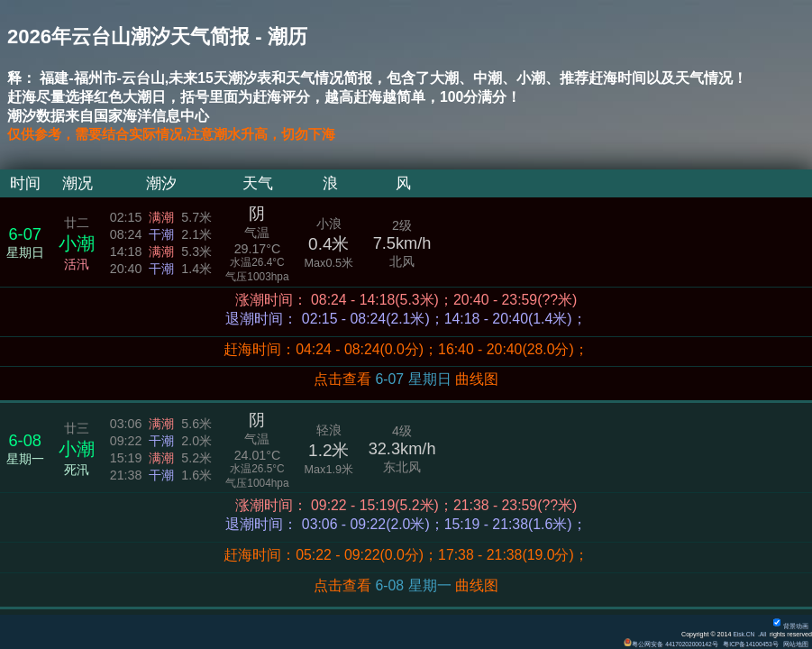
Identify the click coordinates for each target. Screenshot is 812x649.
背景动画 (791, 626)
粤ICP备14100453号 (749, 644)
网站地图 (796, 644)
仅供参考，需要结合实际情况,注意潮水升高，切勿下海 (182, 135)
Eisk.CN (742, 635)
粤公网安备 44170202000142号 (666, 644)
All (762, 635)
